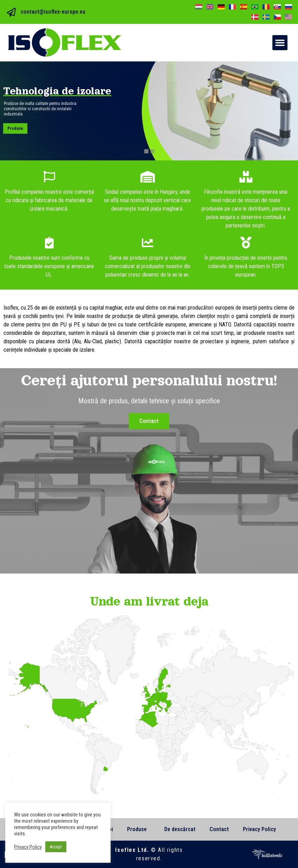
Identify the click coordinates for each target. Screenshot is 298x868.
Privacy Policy (259, 829)
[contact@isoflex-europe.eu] (11, 12)
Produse (15, 128)
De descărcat (180, 829)
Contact (219, 829)
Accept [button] (56, 847)
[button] (280, 43)
